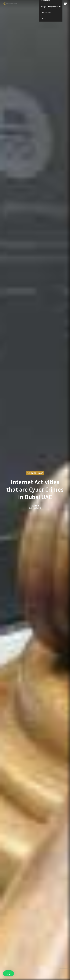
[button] (66, 4)
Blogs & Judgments (51, 7)
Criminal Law (35, 473)
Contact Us (46, 12)
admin (35, 506)
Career (43, 18)
